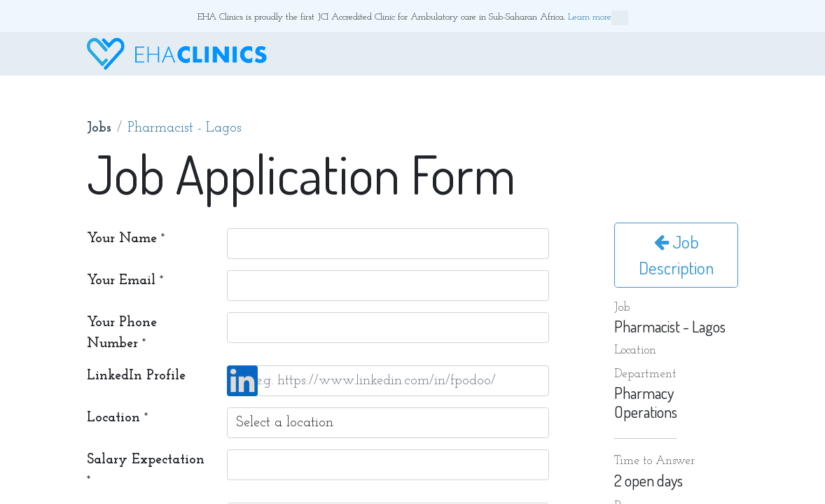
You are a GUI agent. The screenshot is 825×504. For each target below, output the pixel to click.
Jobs (99, 128)
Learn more (598, 18)
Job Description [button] (676, 254)
